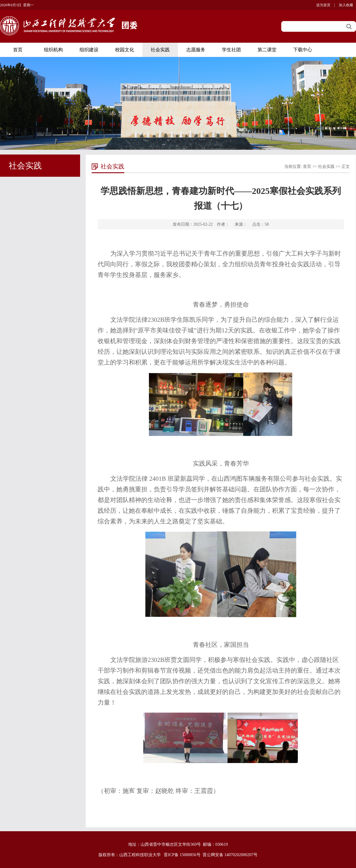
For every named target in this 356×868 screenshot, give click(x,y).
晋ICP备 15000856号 (182, 855)
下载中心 (303, 50)
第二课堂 (267, 50)
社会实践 (160, 50)
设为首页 (323, 5)
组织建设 (89, 50)
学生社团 (231, 50)
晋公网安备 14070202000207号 (230, 855)
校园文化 (125, 50)
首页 (18, 50)
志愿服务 (196, 50)
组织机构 (53, 50)
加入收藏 (346, 5)
